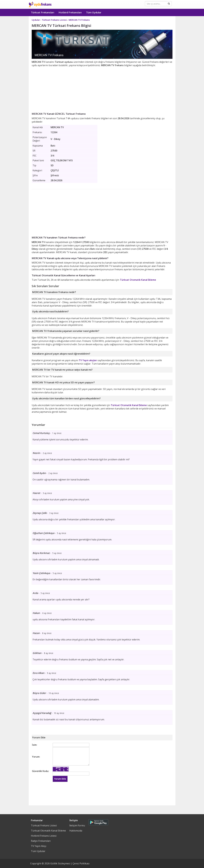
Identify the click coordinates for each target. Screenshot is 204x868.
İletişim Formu (77, 825)
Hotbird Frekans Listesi (44, 836)
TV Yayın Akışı (39, 846)
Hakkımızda (76, 831)
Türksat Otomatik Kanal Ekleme (138, 280)
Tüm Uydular (94, 12)
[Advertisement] (102, 89)
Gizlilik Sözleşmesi (60, 863)
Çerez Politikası (81, 863)
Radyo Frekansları (41, 841)
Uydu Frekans (40, 4)
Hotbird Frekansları (70, 12)
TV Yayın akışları (88, 360)
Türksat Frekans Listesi (44, 825)
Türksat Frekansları (43, 12)
